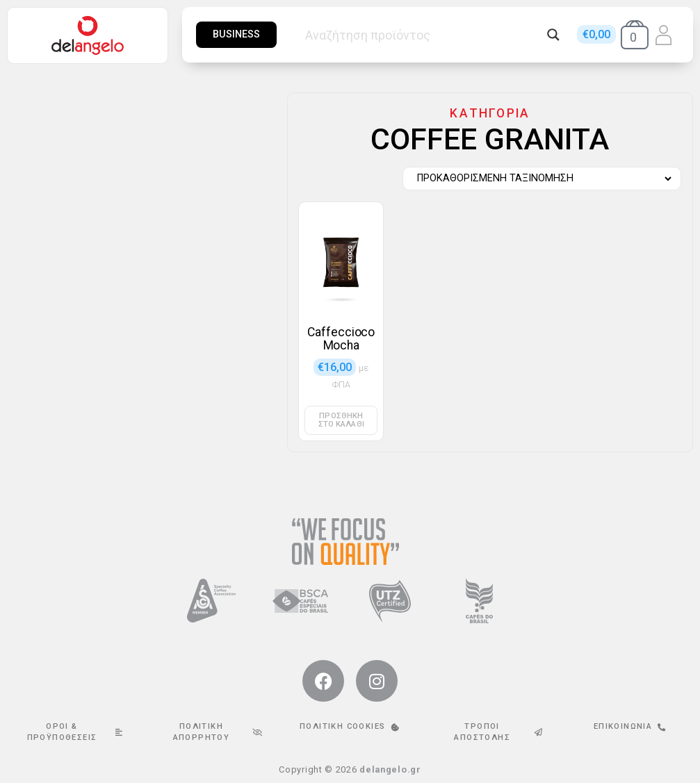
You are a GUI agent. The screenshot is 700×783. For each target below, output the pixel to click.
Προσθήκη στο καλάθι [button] (341, 420)
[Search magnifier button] (553, 35)
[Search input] (423, 35)
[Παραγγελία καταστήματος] (538, 179)
